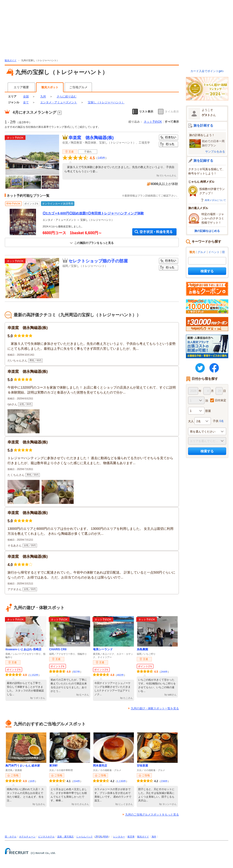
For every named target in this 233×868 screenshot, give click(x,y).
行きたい (169, 138)
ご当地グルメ (78, 87)
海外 (154, 837)
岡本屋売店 (100, 766)
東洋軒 (53, 766)
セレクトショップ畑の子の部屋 (98, 261)
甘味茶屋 (142, 766)
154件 (77, 781)
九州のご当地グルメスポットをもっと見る (152, 815)
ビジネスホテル (46, 837)
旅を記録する (203, 161)
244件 (164, 672)
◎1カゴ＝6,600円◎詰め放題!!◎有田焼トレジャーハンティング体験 (93, 213)
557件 (77, 672)
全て (26, 102)
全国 (26, 96)
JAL (101, 837)
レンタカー (119, 837)
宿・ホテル (11, 837)
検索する (207, 271)
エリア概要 (21, 87)
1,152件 (34, 675)
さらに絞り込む (67, 96)
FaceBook (214, 368)
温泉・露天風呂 (65, 837)
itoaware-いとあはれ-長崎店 (23, 649)
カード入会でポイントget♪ (207, 71)
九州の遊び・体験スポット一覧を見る (155, 708)
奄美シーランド (103, 649)
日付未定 (221, 400)
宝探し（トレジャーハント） (106, 102)
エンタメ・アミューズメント (59, 102)
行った (169, 144)
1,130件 (122, 781)
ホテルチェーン (27, 837)
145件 (101, 158)
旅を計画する (203, 125)
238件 (164, 781)
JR (96, 837)
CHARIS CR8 (58, 649)
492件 (120, 675)
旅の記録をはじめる (207, 231)
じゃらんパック (84, 837)
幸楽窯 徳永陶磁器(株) (91, 138)
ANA (106, 837)
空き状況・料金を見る (154, 232)
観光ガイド (11, 60)
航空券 (131, 837)
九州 (43, 96)
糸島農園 (142, 649)
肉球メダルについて (215, 200)
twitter (200, 368)
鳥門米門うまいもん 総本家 (23, 766)
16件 (32, 781)
